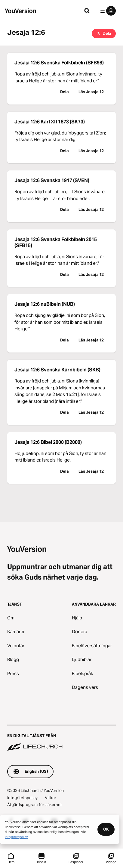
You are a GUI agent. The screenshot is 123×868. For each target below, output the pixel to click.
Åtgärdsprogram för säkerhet (35, 805)
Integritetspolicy (22, 798)
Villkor (51, 798)
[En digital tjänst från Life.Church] (61, 738)
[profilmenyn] (107, 11)
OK (106, 829)
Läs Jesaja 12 (91, 92)
